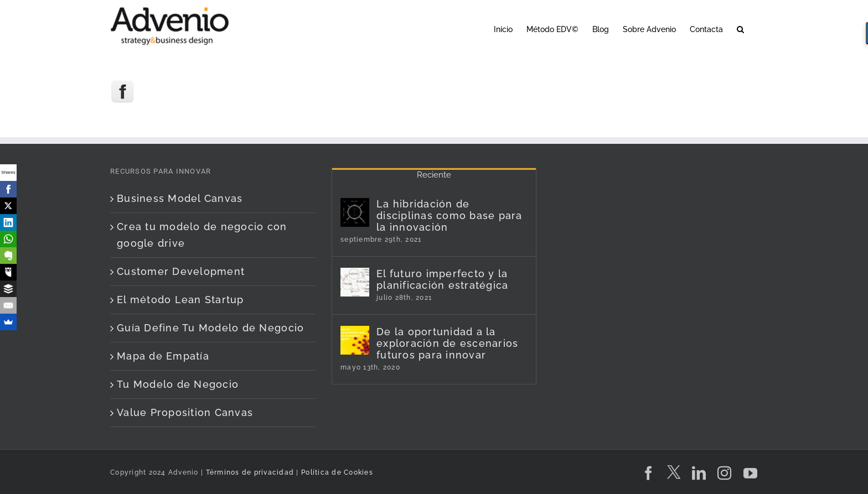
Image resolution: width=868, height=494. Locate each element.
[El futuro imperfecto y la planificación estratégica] (355, 282)
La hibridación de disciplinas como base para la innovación (449, 215)
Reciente (434, 175)
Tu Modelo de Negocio (178, 384)
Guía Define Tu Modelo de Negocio (210, 328)
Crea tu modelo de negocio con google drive (202, 235)
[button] (740, 28)
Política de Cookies (337, 472)
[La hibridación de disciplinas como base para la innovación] (355, 212)
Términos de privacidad (249, 472)
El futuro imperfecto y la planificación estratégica (443, 279)
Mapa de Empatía (163, 356)
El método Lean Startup (180, 300)
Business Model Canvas (180, 198)
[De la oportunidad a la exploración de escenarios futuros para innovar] (355, 340)
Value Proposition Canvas (185, 412)
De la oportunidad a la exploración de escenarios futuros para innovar (448, 343)
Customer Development (181, 271)
